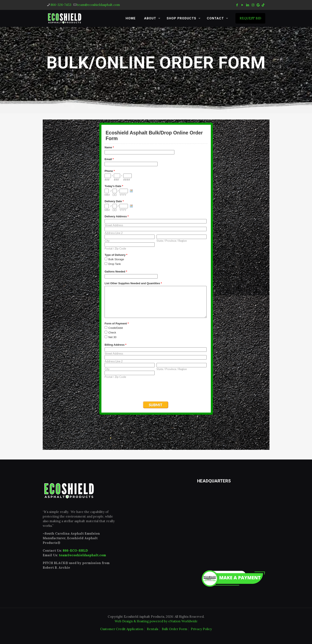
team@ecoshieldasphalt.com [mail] (98, 5)
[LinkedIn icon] (248, 5)
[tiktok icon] (263, 5)
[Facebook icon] (237, 5)
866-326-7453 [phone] (61, 5)
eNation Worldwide (183, 621)
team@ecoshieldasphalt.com (82, 555)
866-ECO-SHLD (75, 550)
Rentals (153, 629)
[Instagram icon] (253, 5)
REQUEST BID (250, 18)
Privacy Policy (201, 629)
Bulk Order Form (175, 629)
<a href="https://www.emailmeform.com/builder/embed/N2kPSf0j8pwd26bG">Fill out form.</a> (156, 285)
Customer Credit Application (122, 629)
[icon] (258, 5)
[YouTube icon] (242, 5)
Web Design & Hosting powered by (141, 621)
